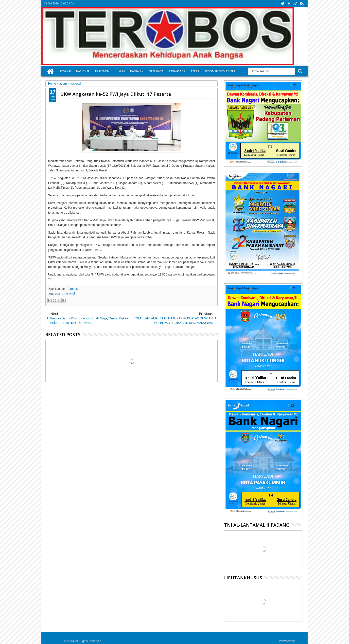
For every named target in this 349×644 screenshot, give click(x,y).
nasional (69, 294)
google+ (295, 4)
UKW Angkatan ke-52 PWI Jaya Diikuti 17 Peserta (116, 94)
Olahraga (156, 71)
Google (300, 641)
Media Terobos (54, 641)
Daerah (135, 71)
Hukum (120, 71)
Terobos (72, 289)
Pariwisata (177, 71)
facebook (289, 4)
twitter (282, 4)
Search (300, 71)
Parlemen (102, 71)
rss (302, 4)
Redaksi (65, 71)
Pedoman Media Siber (220, 71)
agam (58, 294)
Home (51, 71)
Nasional (83, 71)
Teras (195, 71)
